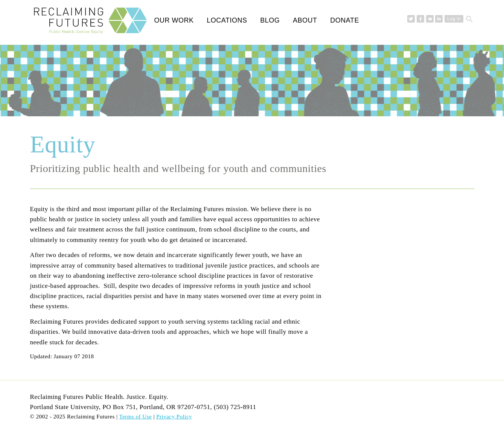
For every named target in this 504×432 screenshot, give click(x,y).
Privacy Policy (174, 417)
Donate (345, 20)
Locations (227, 20)
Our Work (174, 20)
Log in (454, 19)
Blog (270, 20)
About (305, 20)
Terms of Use (136, 417)
